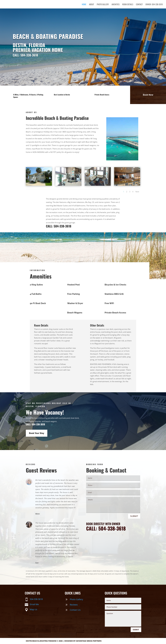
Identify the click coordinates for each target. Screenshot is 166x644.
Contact (139, 5)
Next (137, 192)
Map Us (34, 609)
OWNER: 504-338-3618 (154, 5)
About (92, 5)
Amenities (116, 5)
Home (84, 5)
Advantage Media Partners (89, 641)
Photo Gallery (103, 5)
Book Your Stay (37, 433)
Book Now (148, 95)
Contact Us (75, 610)
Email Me (34, 604)
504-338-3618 (36, 599)
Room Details (128, 5)
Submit (134, 516)
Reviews (74, 605)
